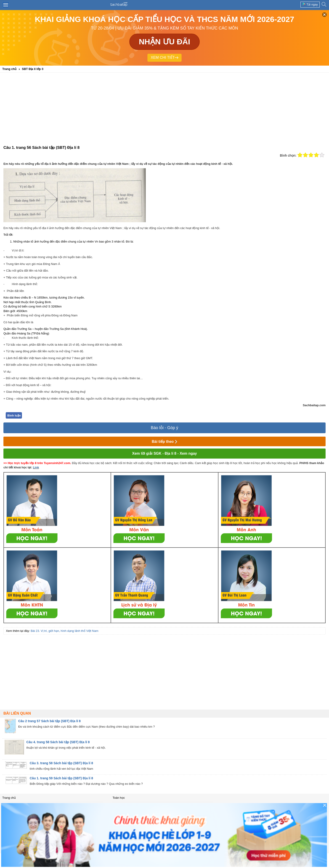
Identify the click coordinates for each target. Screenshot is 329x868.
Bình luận (14, 415)
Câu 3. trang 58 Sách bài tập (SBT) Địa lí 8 (61, 763)
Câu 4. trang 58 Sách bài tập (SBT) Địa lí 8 (58, 742)
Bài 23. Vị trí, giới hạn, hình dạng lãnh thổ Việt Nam (64, 631)
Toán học (119, 798)
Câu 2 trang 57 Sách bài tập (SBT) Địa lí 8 (49, 721)
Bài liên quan (17, 713)
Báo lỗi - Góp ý (164, 428)
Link (36, 467)
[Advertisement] (164, 110)
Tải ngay (310, 4)
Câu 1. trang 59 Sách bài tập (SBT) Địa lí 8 (61, 778)
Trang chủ (9, 798)
